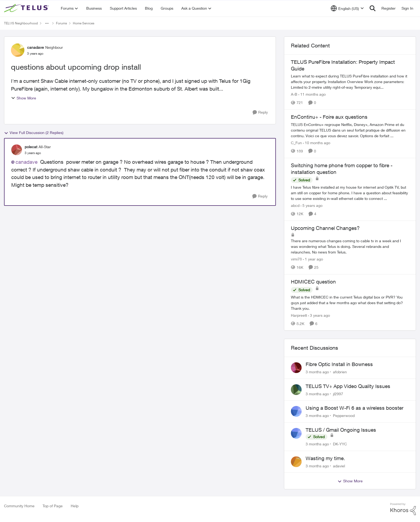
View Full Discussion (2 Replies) (34, 133)
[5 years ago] (312, 205)
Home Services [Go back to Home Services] (84, 23)
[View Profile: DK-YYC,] (296, 433)
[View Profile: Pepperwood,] (296, 411)
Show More (24, 98)
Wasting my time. (325, 458)
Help (75, 506)
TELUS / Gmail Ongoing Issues (341, 430)
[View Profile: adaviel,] (296, 462)
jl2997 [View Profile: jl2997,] (338, 394)
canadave (27, 162)
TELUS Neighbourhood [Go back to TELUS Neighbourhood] (21, 23)
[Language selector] (347, 8)
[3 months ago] (317, 372)
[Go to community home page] (27, 8)
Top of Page (53, 506)
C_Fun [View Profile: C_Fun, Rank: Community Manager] (296, 143)
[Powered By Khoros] (403, 509)
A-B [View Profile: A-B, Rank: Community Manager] (294, 94)
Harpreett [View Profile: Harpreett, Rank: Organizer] (299, 315)
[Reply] (260, 112)
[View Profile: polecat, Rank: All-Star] (17, 150)
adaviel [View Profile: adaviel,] (339, 466)
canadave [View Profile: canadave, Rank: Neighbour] (35, 47)
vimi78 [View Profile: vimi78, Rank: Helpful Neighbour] (296, 259)
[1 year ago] (313, 259)
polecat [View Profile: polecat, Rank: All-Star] (31, 147)
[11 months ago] (312, 94)
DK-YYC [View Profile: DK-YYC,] (340, 444)
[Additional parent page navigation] (47, 23)
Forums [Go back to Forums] (61, 23)
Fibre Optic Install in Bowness (339, 364)
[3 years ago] (319, 315)
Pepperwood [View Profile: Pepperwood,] (344, 415)
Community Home (19, 506)
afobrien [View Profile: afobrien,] (340, 372)
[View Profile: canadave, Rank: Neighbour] (18, 50)
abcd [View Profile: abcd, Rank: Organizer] (295, 205)
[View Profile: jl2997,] (296, 390)
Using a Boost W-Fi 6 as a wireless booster (355, 408)
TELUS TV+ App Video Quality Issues (348, 386)
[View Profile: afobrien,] (296, 368)
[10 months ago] (317, 143)
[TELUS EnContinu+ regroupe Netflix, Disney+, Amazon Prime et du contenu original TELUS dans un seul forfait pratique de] (350, 130)
